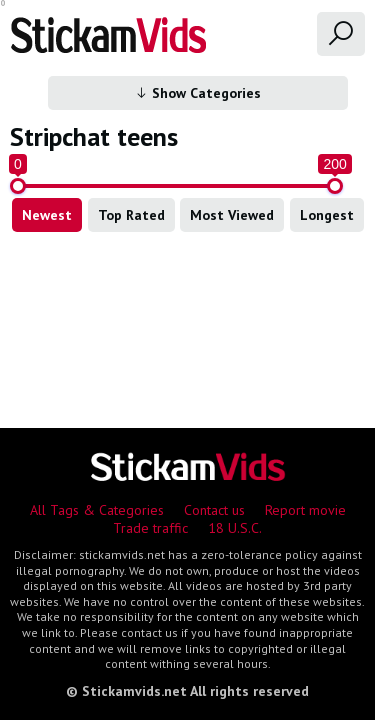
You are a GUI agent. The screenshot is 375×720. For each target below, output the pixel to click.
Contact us (214, 510)
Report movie (305, 510)
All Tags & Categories (97, 510)
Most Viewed (232, 215)
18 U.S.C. (235, 528)
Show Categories (197, 93)
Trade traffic (150, 528)
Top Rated (131, 215)
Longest (327, 215)
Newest (47, 215)
